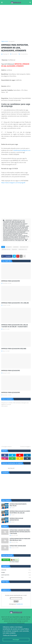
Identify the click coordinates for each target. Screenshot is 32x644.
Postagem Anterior (7, 447)
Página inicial (5, 41)
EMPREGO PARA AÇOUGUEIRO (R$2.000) (14, 349)
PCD (16, 578)
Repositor (14, 249)
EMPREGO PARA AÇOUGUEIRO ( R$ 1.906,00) (15, 303)
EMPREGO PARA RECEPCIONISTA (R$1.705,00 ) (18, 505)
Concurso (16, 570)
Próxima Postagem (25, 447)
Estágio (16, 573)
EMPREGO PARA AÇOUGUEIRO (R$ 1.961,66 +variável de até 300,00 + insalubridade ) (15, 326)
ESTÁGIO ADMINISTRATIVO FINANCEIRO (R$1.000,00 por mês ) (20, 540)
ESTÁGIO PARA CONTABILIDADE (18, 546)
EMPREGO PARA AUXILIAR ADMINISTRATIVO (16, 519)
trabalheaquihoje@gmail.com (22, 150)
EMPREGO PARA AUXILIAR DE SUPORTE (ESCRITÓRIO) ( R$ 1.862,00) (20, 512)
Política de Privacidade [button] (10, 635)
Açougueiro (12, 41)
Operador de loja (6, 249)
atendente (16, 247)
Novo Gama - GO (24, 247)
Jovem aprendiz (16, 575)
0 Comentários (24, 54)
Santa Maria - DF (23, 249)
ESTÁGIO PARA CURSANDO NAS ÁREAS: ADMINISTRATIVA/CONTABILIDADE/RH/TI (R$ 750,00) (20, 532)
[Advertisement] (16, 23)
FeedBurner (20, 604)
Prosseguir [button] (16, 640)
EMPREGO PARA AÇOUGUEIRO (11, 281)
